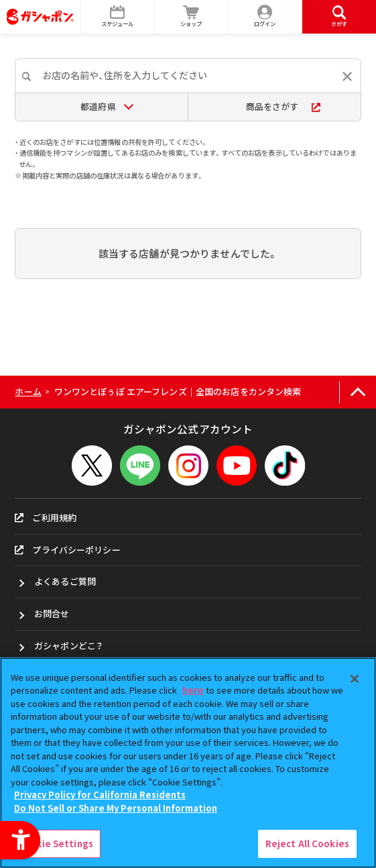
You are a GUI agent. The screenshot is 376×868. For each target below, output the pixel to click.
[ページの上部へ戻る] (358, 392)
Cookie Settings (56, 844)
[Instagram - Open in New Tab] (188, 466)
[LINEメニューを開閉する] (140, 466)
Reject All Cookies (307, 844)
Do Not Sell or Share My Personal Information (116, 808)
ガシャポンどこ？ (68, 646)
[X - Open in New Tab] (92, 466)
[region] (188, 763)
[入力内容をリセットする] (347, 76)
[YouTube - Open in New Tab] (237, 466)
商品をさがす (283, 106)
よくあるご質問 (65, 581)
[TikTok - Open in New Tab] (285, 466)
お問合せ (52, 613)
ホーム (28, 391)
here (193, 690)
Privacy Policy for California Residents (100, 795)
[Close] (355, 679)
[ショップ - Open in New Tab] (191, 17)
